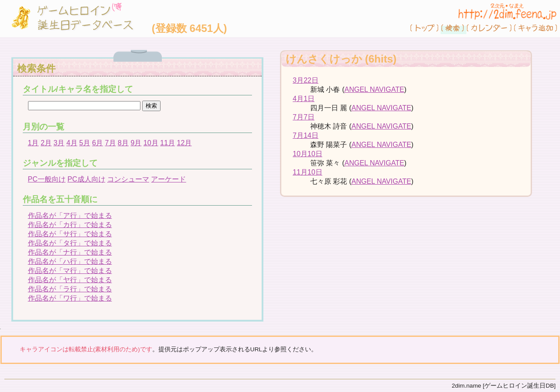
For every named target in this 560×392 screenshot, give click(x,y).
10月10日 (308, 154)
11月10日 (308, 172)
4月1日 (304, 99)
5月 (85, 143)
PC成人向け (86, 179)
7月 (110, 143)
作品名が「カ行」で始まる (70, 225)
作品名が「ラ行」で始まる (70, 289)
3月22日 (306, 80)
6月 (97, 143)
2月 (46, 143)
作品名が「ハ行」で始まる (70, 261)
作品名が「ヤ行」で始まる (70, 280)
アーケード (168, 179)
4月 (72, 143)
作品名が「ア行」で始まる (70, 215)
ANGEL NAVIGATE (374, 89)
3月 (59, 143)
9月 (136, 143)
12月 (184, 143)
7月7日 (304, 117)
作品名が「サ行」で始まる (70, 234)
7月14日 (306, 135)
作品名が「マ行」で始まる (70, 271)
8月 (123, 143)
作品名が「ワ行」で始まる (70, 298)
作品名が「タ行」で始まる (70, 243)
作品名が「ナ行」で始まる (70, 252)
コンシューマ (128, 179)
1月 (33, 143)
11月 (168, 143)
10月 (151, 143)
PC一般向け (47, 179)
